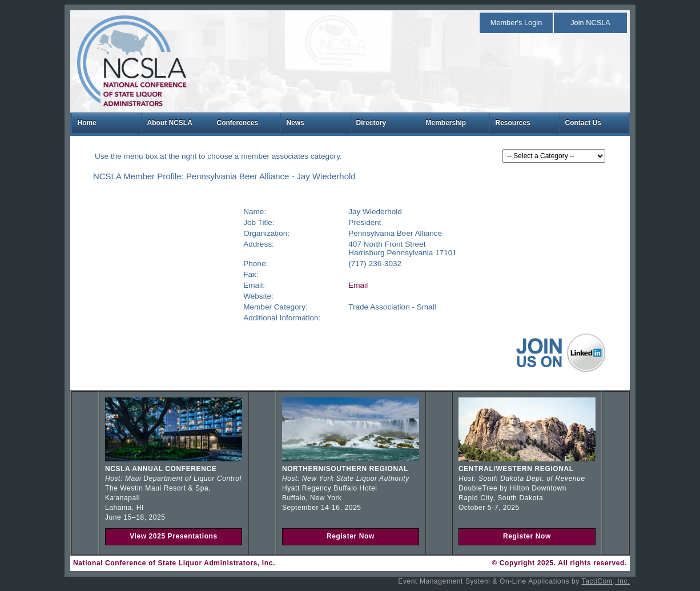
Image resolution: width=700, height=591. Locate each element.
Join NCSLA (590, 23)
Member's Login (516, 23)
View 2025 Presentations (174, 536)
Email (358, 285)
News (295, 123)
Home (87, 123)
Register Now (351, 536)
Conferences (238, 123)
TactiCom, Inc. (606, 581)
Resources (513, 123)
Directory (371, 123)
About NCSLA (170, 123)
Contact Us (583, 123)
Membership (446, 123)
